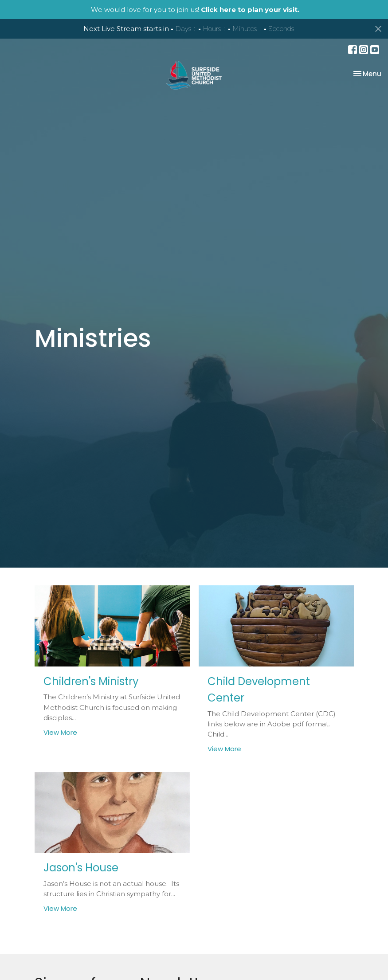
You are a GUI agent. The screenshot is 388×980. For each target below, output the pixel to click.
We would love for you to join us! (195, 10)
